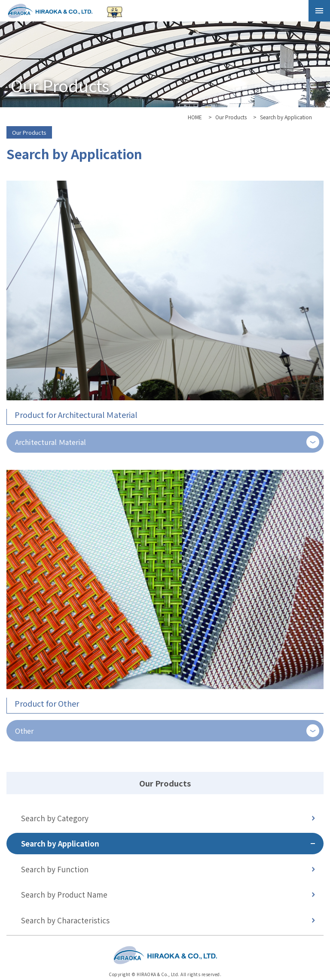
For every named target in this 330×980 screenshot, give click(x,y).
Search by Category (55, 818)
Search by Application (60, 843)
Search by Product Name (64, 894)
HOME (195, 117)
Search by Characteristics (65, 920)
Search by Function (55, 869)
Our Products (231, 117)
